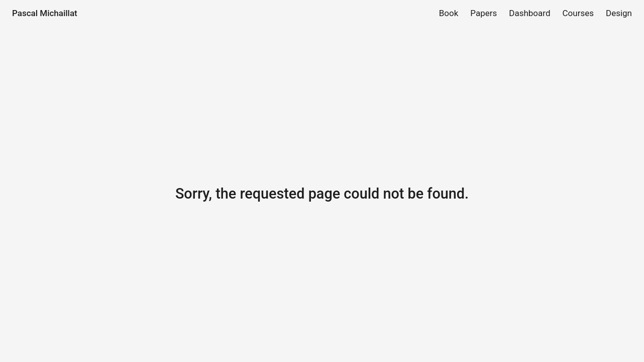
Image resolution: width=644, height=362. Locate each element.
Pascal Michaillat (45, 13)
